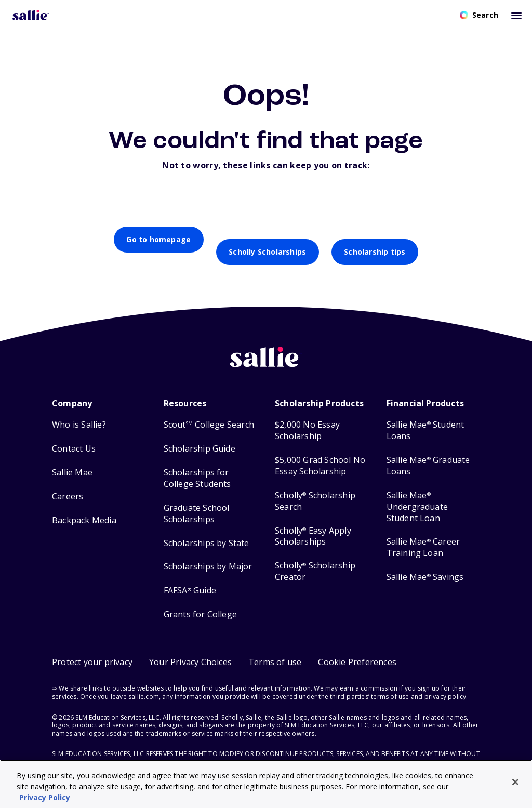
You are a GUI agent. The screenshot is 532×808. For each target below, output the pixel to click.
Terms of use (275, 650)
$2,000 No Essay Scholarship (307, 418)
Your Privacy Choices (190, 650)
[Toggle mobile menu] (516, 15)
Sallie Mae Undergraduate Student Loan (417, 494)
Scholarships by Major (208, 554)
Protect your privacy (92, 650)
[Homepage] (31, 15)
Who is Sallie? (79, 412)
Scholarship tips (375, 239)
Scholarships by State (207, 531)
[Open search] (479, 15)
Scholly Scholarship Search (315, 489)
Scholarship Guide (199, 436)
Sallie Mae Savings (425, 565)
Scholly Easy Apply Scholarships (313, 524)
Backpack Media (84, 508)
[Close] (515, 782)
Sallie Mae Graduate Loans (428, 453)
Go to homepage (158, 239)
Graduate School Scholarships (197, 501)
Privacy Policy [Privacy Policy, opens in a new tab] (45, 797)
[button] (357, 650)
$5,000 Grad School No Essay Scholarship (320, 453)
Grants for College (201, 602)
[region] (266, 784)
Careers (68, 484)
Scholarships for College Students (197, 466)
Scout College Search (209, 412)
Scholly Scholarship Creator (315, 559)
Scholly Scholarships (267, 239)
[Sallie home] (266, 353)
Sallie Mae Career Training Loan (423, 535)
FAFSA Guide (190, 578)
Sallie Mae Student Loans (425, 418)
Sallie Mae (72, 460)
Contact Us (74, 436)
